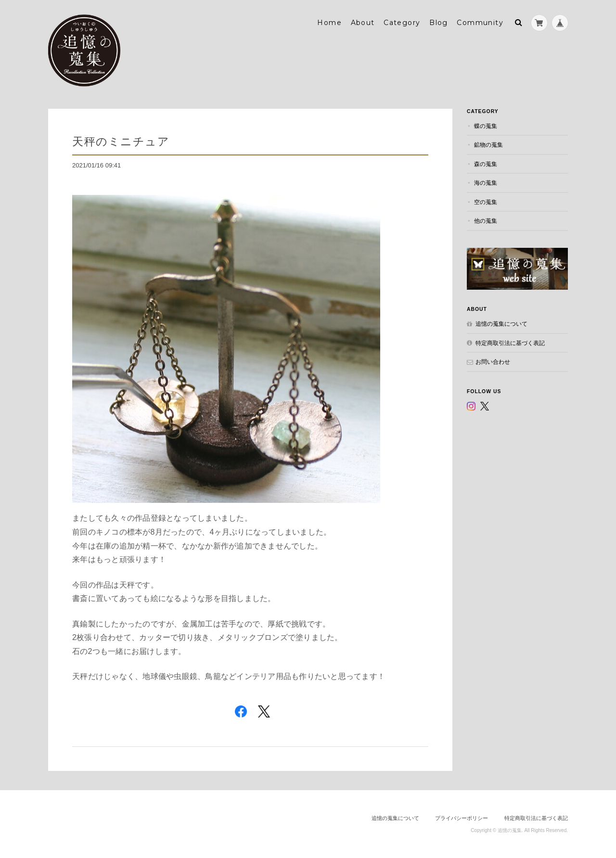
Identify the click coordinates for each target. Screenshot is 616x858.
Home (329, 23)
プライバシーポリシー (462, 818)
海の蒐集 (486, 183)
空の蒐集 (486, 202)
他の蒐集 (486, 221)
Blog (439, 23)
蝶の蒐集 (486, 126)
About (363, 23)
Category (402, 23)
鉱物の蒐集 (488, 145)
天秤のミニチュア (121, 141)
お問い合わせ (493, 362)
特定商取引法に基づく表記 (510, 343)
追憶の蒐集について (501, 324)
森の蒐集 (486, 164)
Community (480, 23)
